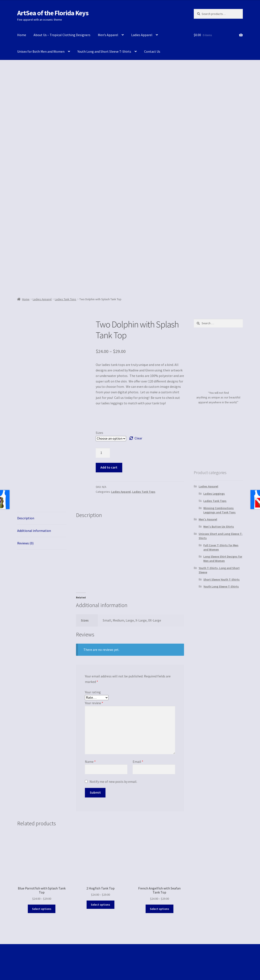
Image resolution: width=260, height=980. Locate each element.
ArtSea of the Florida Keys (53, 13)
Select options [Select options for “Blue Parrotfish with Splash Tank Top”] (42, 909)
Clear (138, 438)
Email (138, 762)
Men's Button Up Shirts (219, 527)
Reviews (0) (25, 543)
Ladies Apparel (142, 35)
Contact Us (152, 51)
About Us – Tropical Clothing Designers (62, 35)
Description (26, 518)
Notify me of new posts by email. (113, 782)
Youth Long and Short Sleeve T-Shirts (104, 51)
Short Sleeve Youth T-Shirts (221, 579)
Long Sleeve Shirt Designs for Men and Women (223, 559)
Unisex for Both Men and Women (41, 51)
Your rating (93, 692)
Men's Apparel (208, 519)
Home (22, 35)
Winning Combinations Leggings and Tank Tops (219, 510)
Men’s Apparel (108, 35)
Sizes (99, 433)
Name (90, 762)
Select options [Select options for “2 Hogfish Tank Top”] (100, 905)
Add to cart (109, 467)
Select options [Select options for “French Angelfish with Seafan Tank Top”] (160, 909)
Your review (94, 703)
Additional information (34, 531)
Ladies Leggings (214, 494)
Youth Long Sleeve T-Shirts (221, 586)
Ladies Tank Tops (65, 299)
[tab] (42, 518)
